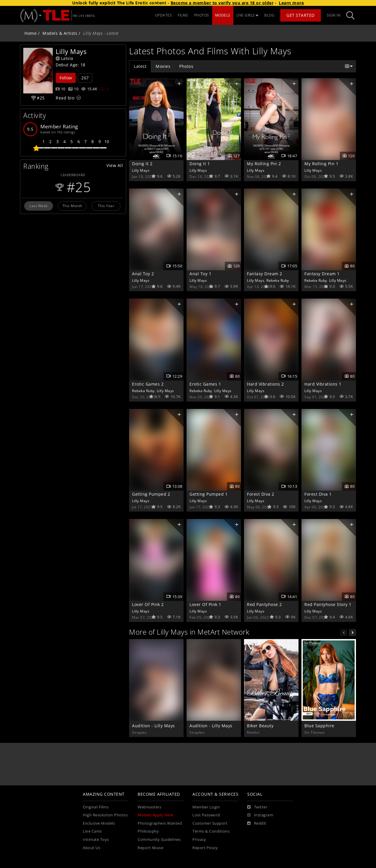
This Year (106, 206)
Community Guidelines (159, 840)
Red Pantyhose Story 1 (328, 604)
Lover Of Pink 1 (205, 604)
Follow (66, 78)
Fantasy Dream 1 (322, 274)
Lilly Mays (141, 170)
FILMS (183, 15)
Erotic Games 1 (205, 384)
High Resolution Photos (105, 815)
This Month (72, 206)
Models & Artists (60, 33)
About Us (91, 848)
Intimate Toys (96, 840)
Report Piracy (205, 848)
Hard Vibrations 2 (265, 384)
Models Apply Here (156, 815)
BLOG (269, 15)
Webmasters (149, 807)
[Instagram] (260, 815)
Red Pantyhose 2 (264, 604)
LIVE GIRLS (248, 15)
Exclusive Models (99, 823)
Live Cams (92, 831)
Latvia (65, 58)
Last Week (39, 206)
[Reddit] (257, 823)
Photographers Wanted (160, 823)
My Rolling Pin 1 (321, 164)
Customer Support (210, 823)
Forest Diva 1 (318, 494)
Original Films (96, 807)
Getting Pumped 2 (151, 494)
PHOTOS (202, 15)
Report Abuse (150, 848)
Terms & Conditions (211, 831)
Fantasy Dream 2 (265, 274)
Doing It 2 (142, 164)
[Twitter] (257, 807)
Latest (140, 66)
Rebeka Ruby (278, 280)
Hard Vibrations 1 (323, 384)
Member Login (206, 807)
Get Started (301, 15)
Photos (186, 66)
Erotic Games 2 (148, 384)
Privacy (199, 840)
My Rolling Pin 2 (264, 164)
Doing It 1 (200, 164)
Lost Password (206, 815)
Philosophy (148, 831)
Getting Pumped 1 (208, 494)
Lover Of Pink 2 (148, 604)
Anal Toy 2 (143, 274)
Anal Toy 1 (200, 274)
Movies (163, 66)
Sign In (334, 15)
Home (30, 33)
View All (115, 165)
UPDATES (164, 15)
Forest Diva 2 (261, 494)
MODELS (223, 15)
